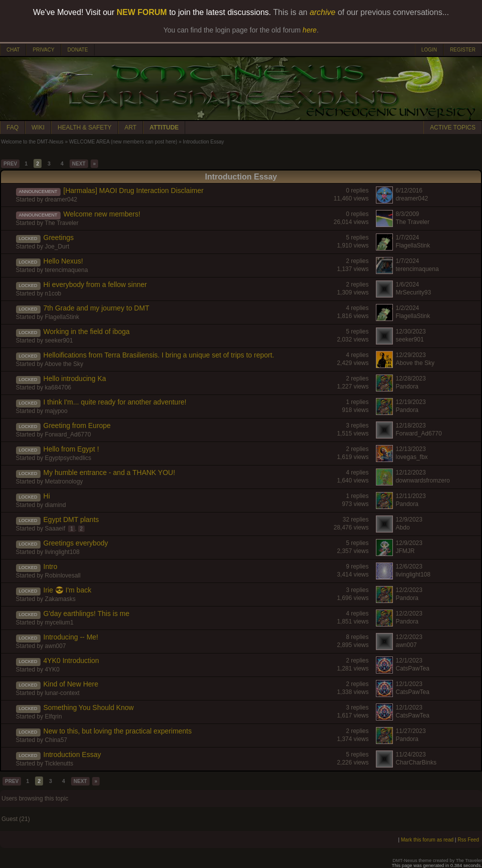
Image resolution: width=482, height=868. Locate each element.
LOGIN (429, 50)
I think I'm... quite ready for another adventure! (115, 402)
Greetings (59, 237)
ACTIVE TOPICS (453, 127)
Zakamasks (60, 599)
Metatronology (64, 481)
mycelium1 (59, 622)
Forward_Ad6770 (68, 434)
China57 (56, 740)
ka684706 (58, 387)
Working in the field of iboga (87, 331)
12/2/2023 (409, 590)
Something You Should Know (89, 707)
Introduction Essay (72, 754)
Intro (51, 566)
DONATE (78, 50)
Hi (47, 496)
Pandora (407, 386)
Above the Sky (64, 364)
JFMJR (405, 551)
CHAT (13, 50)
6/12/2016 (409, 190)
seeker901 (59, 340)
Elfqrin (54, 716)
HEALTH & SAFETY (85, 127)
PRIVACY (43, 50)
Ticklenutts (59, 763)
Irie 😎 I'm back (68, 590)
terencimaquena (67, 270)
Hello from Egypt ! (71, 449)
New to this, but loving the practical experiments (118, 731)
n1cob (53, 293)
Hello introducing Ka (75, 378)
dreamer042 (61, 199)
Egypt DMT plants (71, 519)
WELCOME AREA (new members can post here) (123, 142)
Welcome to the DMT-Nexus (32, 142)
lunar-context (62, 693)
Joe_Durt (57, 246)
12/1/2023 (409, 660)
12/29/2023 (411, 355)
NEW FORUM (142, 12)
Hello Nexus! (63, 261)
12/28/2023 (411, 378)
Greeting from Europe (77, 425)
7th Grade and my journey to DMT (97, 308)
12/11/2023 (411, 496)
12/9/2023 (409, 519)
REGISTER (463, 50)
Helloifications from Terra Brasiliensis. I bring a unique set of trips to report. (159, 355)
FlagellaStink (413, 245)
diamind (56, 505)
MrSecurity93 (414, 292)
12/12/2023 (411, 472)
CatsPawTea (413, 668)
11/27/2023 (411, 731)
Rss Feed (468, 840)
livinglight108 (62, 552)
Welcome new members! (102, 214)
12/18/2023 (411, 425)
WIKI (38, 127)
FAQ (13, 127)
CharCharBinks (416, 762)
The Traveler (61, 223)
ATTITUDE (164, 127)
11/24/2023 (411, 754)
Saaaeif (55, 528)
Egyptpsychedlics (68, 458)
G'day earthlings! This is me (87, 613)
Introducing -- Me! (71, 637)
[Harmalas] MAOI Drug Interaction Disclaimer (134, 190)
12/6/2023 (409, 566)
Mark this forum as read (427, 840)
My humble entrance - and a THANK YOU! (109, 472)
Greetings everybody (76, 543)
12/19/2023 (411, 402)
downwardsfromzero (423, 480)
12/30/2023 (411, 331)
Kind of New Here (71, 684)
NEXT (79, 164)
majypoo (56, 411)
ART (131, 127)
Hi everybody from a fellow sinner (95, 284)
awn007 (56, 646)
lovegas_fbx (412, 457)
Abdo (403, 527)
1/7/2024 (408, 237)
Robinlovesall (63, 575)
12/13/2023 (411, 449)
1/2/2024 (408, 308)
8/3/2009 (408, 214)
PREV (10, 164)
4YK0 (52, 669)
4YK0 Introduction (71, 660)
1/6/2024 (408, 284)
